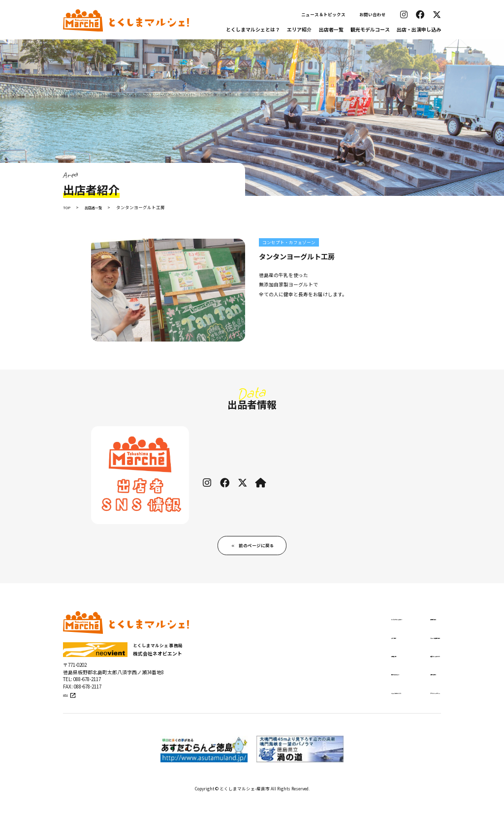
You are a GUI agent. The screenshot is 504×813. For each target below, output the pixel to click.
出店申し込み (398, 624)
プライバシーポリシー (409, 702)
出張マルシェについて (409, 663)
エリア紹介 (299, 29)
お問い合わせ (373, 14)
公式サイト (77, 706)
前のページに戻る (257, 548)
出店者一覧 (331, 29)
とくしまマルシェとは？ (253, 29)
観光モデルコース (370, 29)
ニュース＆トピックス (323, 14)
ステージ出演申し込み (409, 644)
